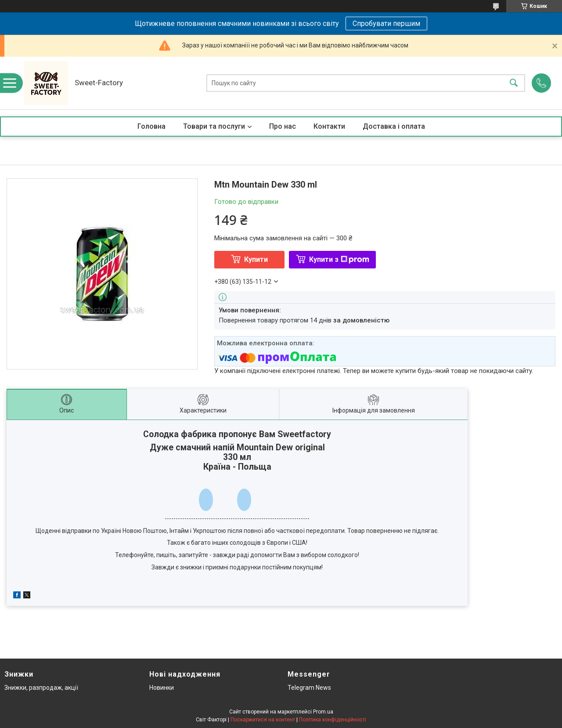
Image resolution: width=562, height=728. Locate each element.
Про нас (283, 126)
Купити (256, 259)
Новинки (162, 688)
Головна (151, 126)
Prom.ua (323, 712)
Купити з (339, 259)
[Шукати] (514, 83)
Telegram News (309, 688)
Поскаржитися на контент (263, 720)
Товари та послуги (214, 126)
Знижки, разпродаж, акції (41, 688)
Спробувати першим (386, 24)
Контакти (329, 126)
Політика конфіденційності (333, 720)
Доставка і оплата (394, 126)
